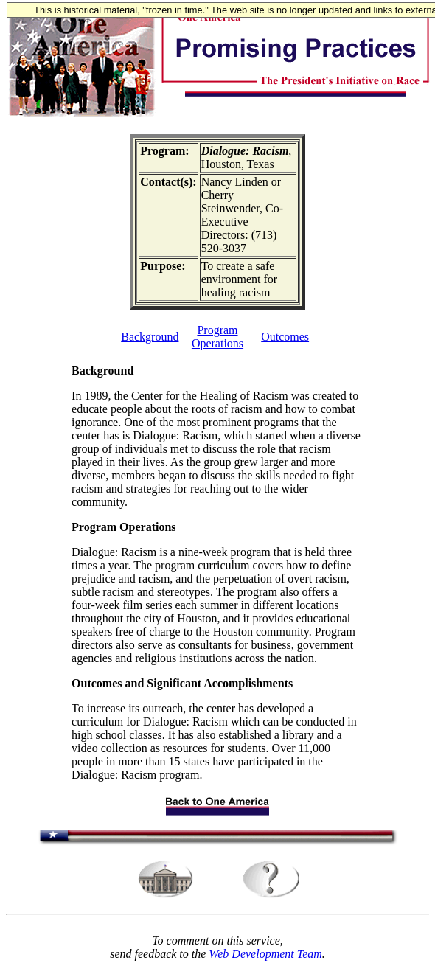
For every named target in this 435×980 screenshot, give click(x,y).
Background (150, 337)
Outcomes (285, 337)
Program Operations (217, 337)
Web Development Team (265, 954)
